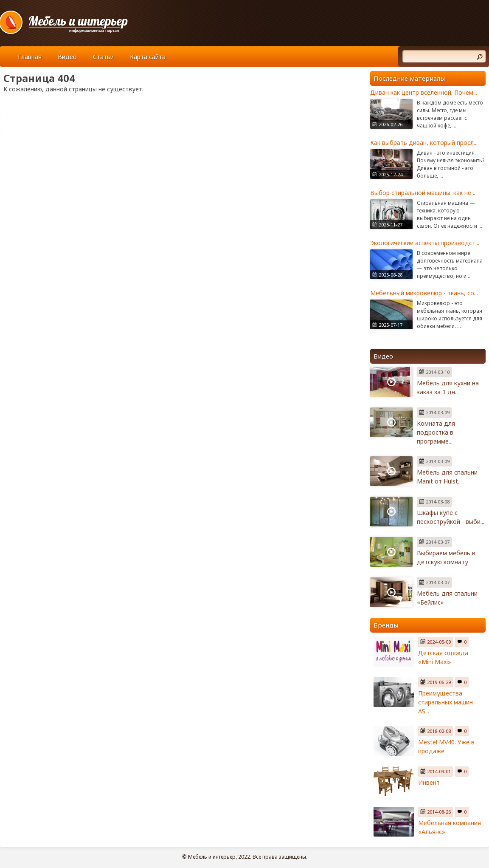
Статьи (103, 57)
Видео (67, 57)
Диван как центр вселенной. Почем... (424, 92)
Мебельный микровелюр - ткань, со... (424, 293)
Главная (30, 57)
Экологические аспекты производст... (425, 243)
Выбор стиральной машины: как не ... (423, 193)
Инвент (429, 782)
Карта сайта (148, 57)
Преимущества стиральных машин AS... (445, 702)
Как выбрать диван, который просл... (424, 143)
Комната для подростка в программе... (436, 432)
